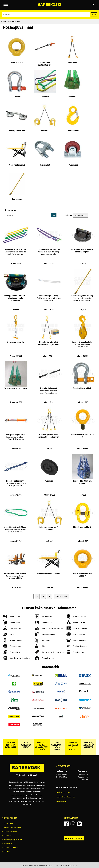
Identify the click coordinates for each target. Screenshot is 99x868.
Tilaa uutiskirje (74, 838)
